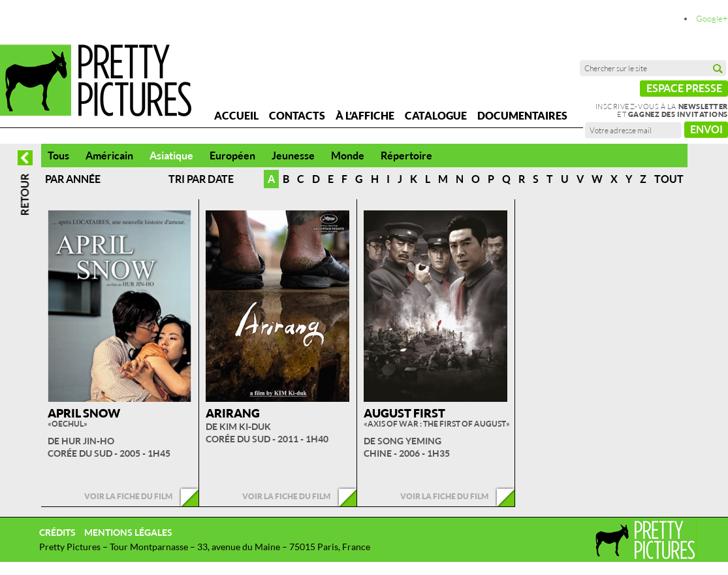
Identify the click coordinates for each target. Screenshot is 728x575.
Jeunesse (293, 156)
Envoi (706, 129)
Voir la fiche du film (128, 496)
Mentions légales (128, 532)
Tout (669, 179)
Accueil (236, 116)
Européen (232, 156)
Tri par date (201, 179)
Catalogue (436, 116)
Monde (348, 156)
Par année (73, 179)
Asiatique (171, 156)
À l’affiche (365, 116)
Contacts (297, 116)
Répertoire (406, 156)
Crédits (57, 532)
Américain (109, 156)
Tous (58, 156)
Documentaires (522, 116)
